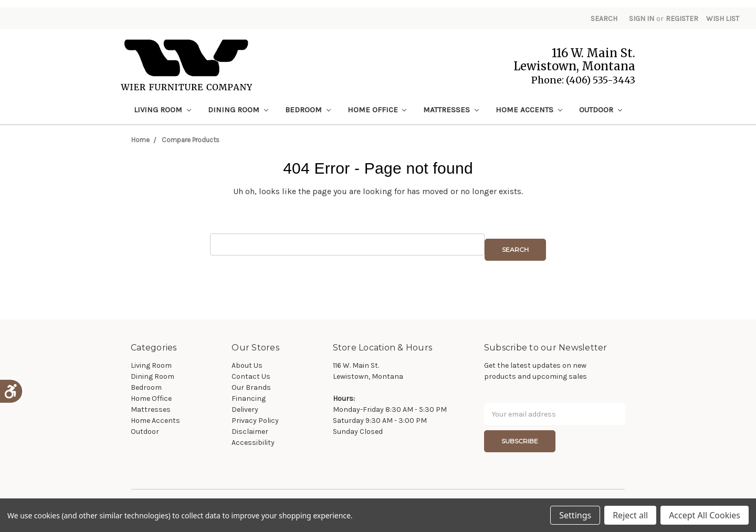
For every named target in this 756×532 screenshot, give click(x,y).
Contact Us (251, 376)
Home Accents (529, 110)
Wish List (723, 19)
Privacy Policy (255, 421)
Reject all (630, 515)
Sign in (642, 19)
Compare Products (191, 140)
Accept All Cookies (705, 515)
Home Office (377, 110)
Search (604, 19)
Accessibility (253, 443)
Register (682, 19)
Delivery (245, 409)
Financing (249, 398)
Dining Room (238, 110)
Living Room (162, 110)
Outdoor (601, 110)
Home (140, 140)
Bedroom (308, 110)
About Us (247, 365)
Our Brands (251, 387)
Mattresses (451, 110)
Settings (575, 515)
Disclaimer (250, 432)
